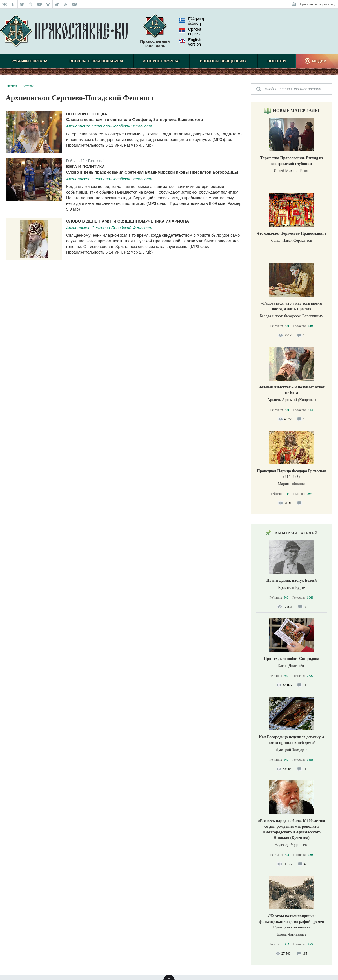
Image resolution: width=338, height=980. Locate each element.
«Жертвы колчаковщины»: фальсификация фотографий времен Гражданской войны (292, 922)
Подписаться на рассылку (317, 4)
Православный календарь (155, 33)
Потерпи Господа (87, 114)
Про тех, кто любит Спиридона (292, 659)
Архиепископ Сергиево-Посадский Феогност (109, 126)
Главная (11, 86)
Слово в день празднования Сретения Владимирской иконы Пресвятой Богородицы (152, 172)
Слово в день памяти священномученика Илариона (128, 221)
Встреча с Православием (96, 61)
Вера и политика (85, 167)
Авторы (28, 86)
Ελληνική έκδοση (192, 21)
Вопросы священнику (223, 61)
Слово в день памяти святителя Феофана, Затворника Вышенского (134, 120)
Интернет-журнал (161, 61)
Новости (276, 61)
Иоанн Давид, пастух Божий (292, 580)
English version (190, 42)
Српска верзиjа (190, 32)
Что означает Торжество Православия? (292, 233)
